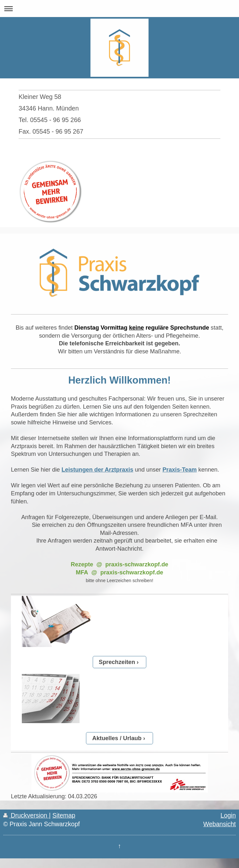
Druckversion (26, 815)
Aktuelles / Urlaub (117, 738)
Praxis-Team (179, 470)
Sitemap (64, 815)
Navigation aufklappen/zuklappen (119, 9)
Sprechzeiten (117, 662)
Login (228, 815)
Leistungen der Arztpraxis (98, 470)
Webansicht (219, 824)
